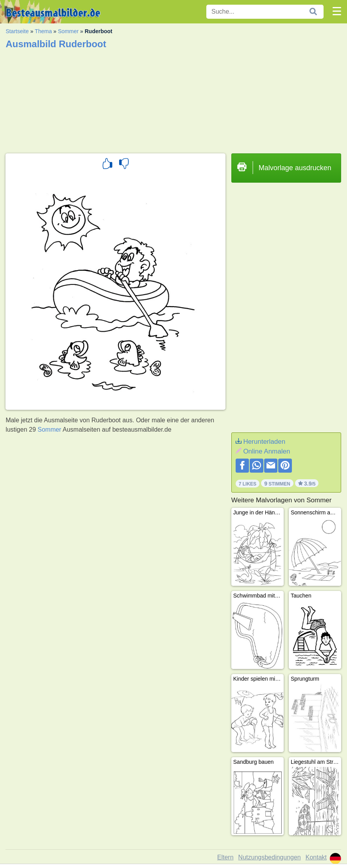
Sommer (68, 31)
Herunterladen (264, 442)
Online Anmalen (267, 451)
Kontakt (316, 857)
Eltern (225, 857)
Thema (43, 31)
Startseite (17, 31)
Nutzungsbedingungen (270, 857)
